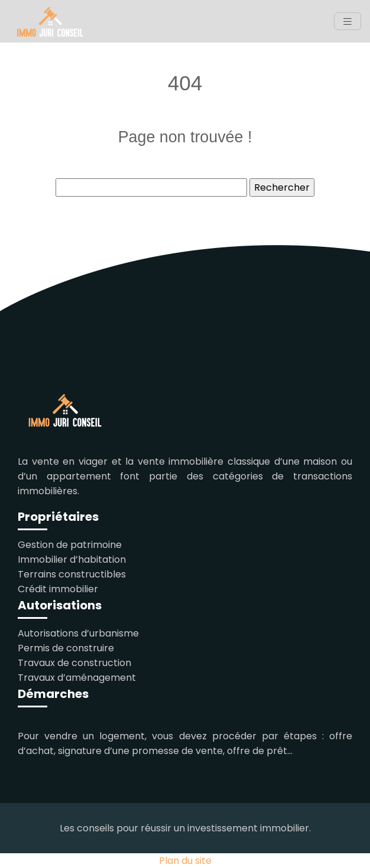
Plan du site (185, 861)
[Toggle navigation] (348, 22)
